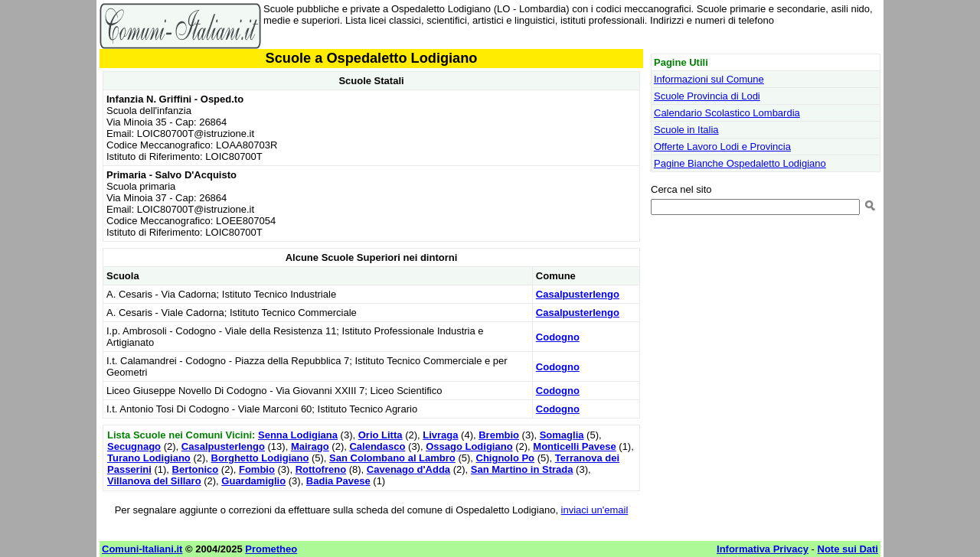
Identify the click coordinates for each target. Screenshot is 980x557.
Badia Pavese (338, 481)
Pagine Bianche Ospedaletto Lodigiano (740, 163)
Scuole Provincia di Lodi (707, 96)
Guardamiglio (253, 481)
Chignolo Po (506, 458)
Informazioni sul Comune (709, 79)
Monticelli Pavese (574, 446)
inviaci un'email (595, 510)
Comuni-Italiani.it (142, 549)
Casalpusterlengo (578, 294)
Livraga (440, 435)
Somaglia (562, 435)
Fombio (257, 469)
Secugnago (134, 446)
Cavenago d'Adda (408, 469)
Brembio (499, 435)
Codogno (558, 337)
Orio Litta (381, 435)
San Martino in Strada (522, 469)
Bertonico (196, 469)
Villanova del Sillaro (154, 481)
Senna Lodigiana (298, 435)
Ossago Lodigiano (469, 446)
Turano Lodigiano (149, 458)
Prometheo (271, 549)
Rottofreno (321, 469)
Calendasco (377, 446)
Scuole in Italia (686, 130)
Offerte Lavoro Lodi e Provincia (722, 147)
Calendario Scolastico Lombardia (727, 113)
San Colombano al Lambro (392, 458)
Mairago (310, 446)
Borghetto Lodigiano (260, 458)
